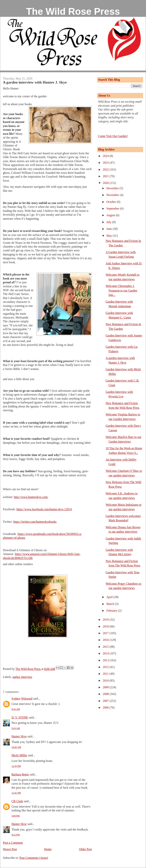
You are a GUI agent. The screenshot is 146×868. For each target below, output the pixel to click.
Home (48, 849)
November (113, 195)
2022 (106, 169)
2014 (106, 653)
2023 (106, 163)
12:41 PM (16, 793)
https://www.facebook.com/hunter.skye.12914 (44, 509)
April (110, 597)
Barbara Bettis (20, 774)
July (109, 222)
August (111, 215)
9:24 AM (16, 728)
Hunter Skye (19, 736)
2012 (106, 667)
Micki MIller (19, 755)
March (111, 604)
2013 (106, 660)
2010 (106, 681)
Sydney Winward (22, 699)
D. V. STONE (20, 717)
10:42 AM (16, 747)
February (112, 611)
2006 (106, 707)
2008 (106, 694)
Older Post (85, 849)
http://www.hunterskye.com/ (31, 497)
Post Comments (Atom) (34, 858)
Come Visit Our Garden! (113, 136)
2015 (106, 647)
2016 (106, 640)
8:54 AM (16, 709)
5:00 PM (16, 816)
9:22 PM (16, 835)
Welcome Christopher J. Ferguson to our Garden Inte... (121, 290)
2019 (106, 620)
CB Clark (17, 801)
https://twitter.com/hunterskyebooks (35, 522)
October (112, 202)
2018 (106, 626)
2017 (106, 633)
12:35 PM (16, 766)
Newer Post (10, 849)
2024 (106, 156)
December (113, 188)
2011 (106, 674)
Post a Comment (13, 843)
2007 (106, 701)
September (113, 208)
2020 (106, 183)
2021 (106, 176)
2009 (106, 687)
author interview (22, 677)
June (109, 229)
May (109, 236)
